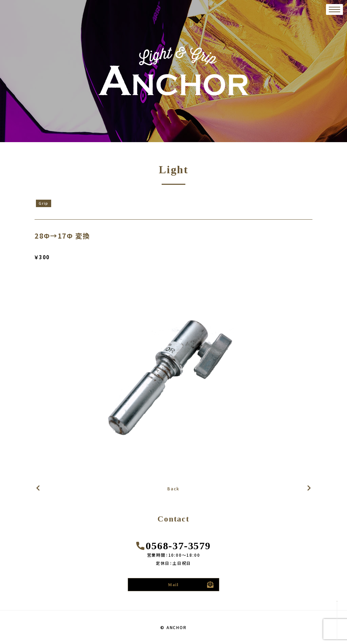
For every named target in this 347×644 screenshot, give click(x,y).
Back (173, 488)
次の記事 (38, 488)
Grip (44, 203)
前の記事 (309, 488)
